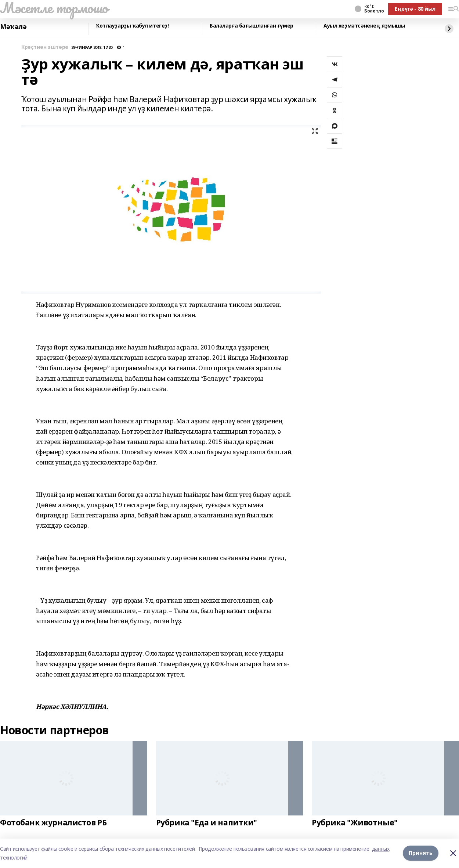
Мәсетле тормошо (54, 8)
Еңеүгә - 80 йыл (415, 9)
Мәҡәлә (13, 27)
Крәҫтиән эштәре (45, 47)
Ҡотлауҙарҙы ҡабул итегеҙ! (132, 26)
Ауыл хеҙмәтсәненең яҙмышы (364, 26)
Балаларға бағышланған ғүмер (252, 26)
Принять (421, 853)
